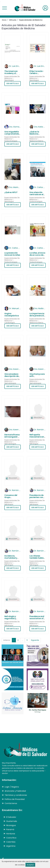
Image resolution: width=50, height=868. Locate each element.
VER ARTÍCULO (13, 84)
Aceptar (30, 865)
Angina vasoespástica (12, 315)
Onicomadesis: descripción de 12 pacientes (12, 376)
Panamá (10, 829)
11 (27, 640)
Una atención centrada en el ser (36, 195)
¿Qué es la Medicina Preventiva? (35, 134)
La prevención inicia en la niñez (12, 254)
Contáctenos (11, 803)
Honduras (11, 834)
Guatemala (12, 821)
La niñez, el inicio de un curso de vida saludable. (37, 255)
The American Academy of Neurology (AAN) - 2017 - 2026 (12, 75)
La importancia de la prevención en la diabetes (37, 316)
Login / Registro (12, 787)
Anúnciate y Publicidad (15, 791)
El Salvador (11, 817)
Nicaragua (11, 825)
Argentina (11, 846)
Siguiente (35, 640)
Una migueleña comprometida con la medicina (12, 134)
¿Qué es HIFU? (11, 192)
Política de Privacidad (15, 799)
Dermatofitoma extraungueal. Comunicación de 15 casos (12, 438)
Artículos (13, 20)
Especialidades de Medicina (31, 20)
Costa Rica (11, 838)
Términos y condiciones (16, 795)
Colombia (11, 842)
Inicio (4, 20)
